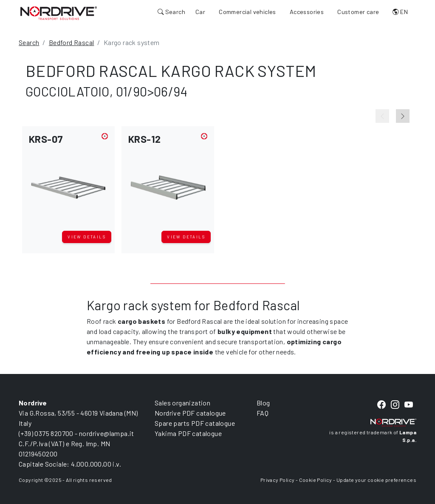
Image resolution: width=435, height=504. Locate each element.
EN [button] (400, 12)
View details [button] (87, 237)
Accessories (307, 12)
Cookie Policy (316, 480)
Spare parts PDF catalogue (195, 423)
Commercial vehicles (247, 12)
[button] (68, 180)
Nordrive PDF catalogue (190, 413)
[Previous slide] (382, 116)
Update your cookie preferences (376, 480)
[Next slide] (403, 116)
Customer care (358, 12)
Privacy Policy (278, 480)
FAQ (263, 413)
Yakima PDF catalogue (188, 433)
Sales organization (182, 403)
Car (200, 12)
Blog (263, 403)
